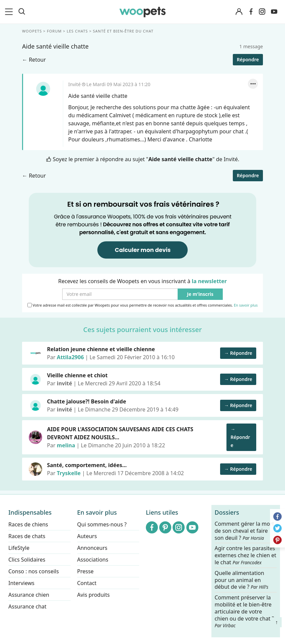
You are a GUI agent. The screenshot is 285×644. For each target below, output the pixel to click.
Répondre (248, 59)
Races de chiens (28, 524)
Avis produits (93, 595)
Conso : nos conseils (34, 571)
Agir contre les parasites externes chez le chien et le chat (246, 555)
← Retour (34, 60)
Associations (93, 560)
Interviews (21, 583)
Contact (87, 583)
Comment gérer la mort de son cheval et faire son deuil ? (245, 531)
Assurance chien (29, 595)
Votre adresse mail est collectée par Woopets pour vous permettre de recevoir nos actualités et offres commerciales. (143, 305)
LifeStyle (19, 548)
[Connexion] (239, 12)
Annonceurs (92, 548)
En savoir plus (246, 305)
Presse (85, 571)
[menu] (10, 12)
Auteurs (87, 536)
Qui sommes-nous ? (102, 524)
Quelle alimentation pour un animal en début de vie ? (242, 580)
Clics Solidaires (27, 560)
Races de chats (27, 536)
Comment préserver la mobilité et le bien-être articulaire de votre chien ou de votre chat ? (245, 611)
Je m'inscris (200, 294)
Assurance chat (27, 606)
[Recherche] (22, 12)
